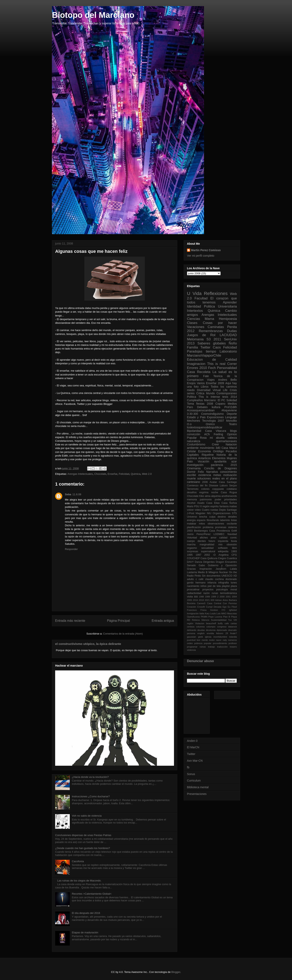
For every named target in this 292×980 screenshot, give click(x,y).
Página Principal (119, 621)
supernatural (208, 551)
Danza (199, 562)
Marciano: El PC (215, 400)
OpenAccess (193, 617)
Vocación (203, 461)
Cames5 (201, 603)
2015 (234, 465)
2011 (217, 339)
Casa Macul (229, 448)
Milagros (213, 572)
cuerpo (191, 541)
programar (192, 647)
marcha (191, 545)
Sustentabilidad (219, 620)
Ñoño (233, 343)
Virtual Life (220, 390)
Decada (217, 607)
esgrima (204, 492)
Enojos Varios (196, 383)
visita (190, 597)
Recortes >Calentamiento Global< (92, 894)
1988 (201, 597)
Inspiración (206, 569)
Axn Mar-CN (195, 761)
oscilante (232, 524)
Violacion (200, 623)
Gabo (202, 565)
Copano (220, 404)
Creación (192, 607)
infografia (223, 583)
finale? (233, 633)
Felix (201, 472)
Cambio (231, 311)
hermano (201, 583)
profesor (233, 643)
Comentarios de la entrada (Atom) (123, 634)
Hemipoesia (228, 319)
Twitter (205, 347)
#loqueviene (229, 410)
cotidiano (232, 489)
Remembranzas (211, 331)
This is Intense (209, 397)
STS (235, 513)
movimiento (207, 448)
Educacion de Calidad (212, 360)
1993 (234, 551)
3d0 (218, 448)
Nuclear (224, 572)
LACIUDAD (228, 335)
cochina (219, 579)
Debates (202, 407)
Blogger (176, 972)
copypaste (218, 489)
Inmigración (193, 613)
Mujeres (232, 458)
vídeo (198, 510)
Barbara (233, 600)
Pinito (198, 576)
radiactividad (194, 593)
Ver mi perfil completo (201, 256)
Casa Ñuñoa (229, 503)
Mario (190, 506)
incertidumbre (220, 637)
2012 (191, 331)
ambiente (193, 448)
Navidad (232, 534)
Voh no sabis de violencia (87, 816)
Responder (71, 549)
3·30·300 (193, 414)
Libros (205, 387)
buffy (220, 623)
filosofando (213, 520)
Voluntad (192, 538)
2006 (205, 482)
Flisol (234, 607)
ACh (207, 434)
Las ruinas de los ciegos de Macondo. (79, 881)
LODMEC (219, 534)
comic (233, 538)
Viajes (211, 380)
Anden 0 (192, 741)
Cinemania (194, 468)
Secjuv (233, 486)
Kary (207, 613)
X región (205, 506)
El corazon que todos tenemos (212, 300)
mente (205, 640)
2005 (189, 600)
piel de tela (214, 586)
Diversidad (204, 390)
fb (188, 767)
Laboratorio (228, 351)
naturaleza (194, 441)
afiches (204, 538)
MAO (224, 613)
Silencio (205, 620)
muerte (191, 478)
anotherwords (229, 496)
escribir (192, 475)
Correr (232, 364)
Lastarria (192, 572)
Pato (190, 461)
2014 (234, 397)
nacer (219, 640)
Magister (201, 513)
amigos (192, 315)
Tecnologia (209, 421)
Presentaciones (197, 794)
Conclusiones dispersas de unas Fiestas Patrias (83, 835)
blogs (233, 431)
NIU (209, 513)
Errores (193, 368)
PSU (197, 506)
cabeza (232, 438)
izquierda (223, 541)
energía (191, 520)
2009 (221, 383)
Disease (214, 486)
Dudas (232, 331)
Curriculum (194, 781)
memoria (192, 500)
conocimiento (229, 472)
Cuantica (232, 558)
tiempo (211, 351)
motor (212, 640)
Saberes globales (212, 343)
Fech (212, 368)
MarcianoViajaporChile (204, 355)
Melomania (195, 339)
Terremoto (193, 489)
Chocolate (100, 474)
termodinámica (228, 593)
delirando (192, 630)
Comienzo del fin (197, 486)
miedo (191, 390)
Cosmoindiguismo (212, 414)
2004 (234, 597)
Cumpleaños (195, 400)
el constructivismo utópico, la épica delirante (88, 644)
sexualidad (207, 548)
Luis (218, 613)
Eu (229, 607)
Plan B (227, 617)
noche (215, 492)
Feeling (218, 434)
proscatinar (193, 590)
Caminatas (216, 327)
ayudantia (220, 461)
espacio (201, 520)
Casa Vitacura (216, 431)
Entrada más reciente (70, 621)
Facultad (201, 298)
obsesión (232, 545)
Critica (200, 393)
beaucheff (211, 623)
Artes (225, 600)
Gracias (191, 569)
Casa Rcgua (229, 492)
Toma (190, 404)
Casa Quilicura (209, 558)
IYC (224, 610)
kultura (216, 407)
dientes (202, 541)
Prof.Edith (231, 407)
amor (214, 538)
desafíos (192, 492)
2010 (203, 368)
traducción (222, 647)
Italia (202, 613)
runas (215, 593)
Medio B (203, 572)
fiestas (200, 404)
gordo (190, 583)
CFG (234, 555)
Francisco (192, 610)
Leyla (213, 613)
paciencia (217, 465)
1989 (208, 597)
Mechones (194, 421)
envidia (210, 633)
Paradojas (195, 351)
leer (199, 640)
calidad (223, 538)
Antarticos (204, 458)
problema (208, 527)
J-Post (191, 513)
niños (203, 586)
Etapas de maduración (85, 932)
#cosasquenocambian (201, 410)
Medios (232, 404)
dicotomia (211, 630)
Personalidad (227, 368)
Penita (232, 327)
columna (200, 627)
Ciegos (222, 558)
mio (220, 545)
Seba (68, 494)
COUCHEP (193, 558)
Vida (197, 293)
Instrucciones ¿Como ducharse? (91, 796)
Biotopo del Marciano (93, 15)
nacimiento (193, 586)
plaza (234, 586)
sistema (232, 527)
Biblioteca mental (198, 787)
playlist (226, 586)
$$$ (196, 597)
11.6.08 (77, 494)
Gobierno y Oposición (222, 565)
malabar (192, 524)
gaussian (192, 637)
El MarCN (193, 747)
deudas (201, 630)
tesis (225, 397)
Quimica (136, 474)
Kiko (202, 496)
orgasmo (192, 548)
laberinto (225, 520)
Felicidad (124, 474)
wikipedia (223, 551)
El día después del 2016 (86, 913)
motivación (230, 475)
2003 (190, 531)
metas (217, 475)
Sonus (191, 774)
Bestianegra (201, 531)
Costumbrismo (196, 444)
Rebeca (196, 620)
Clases (192, 323)
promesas (221, 527)
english (201, 633)
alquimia (216, 496)
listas (234, 520)
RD (189, 620)
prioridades (231, 500)
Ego (224, 607)
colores (205, 489)
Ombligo (218, 451)
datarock (232, 627)
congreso (222, 627)
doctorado (231, 579)
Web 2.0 (147, 474)
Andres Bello (228, 380)
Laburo (224, 486)
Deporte (232, 414)
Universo (192, 517)
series (191, 393)
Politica (192, 397)
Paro (190, 407)
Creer (215, 444)
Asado (201, 503)
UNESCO (227, 576)
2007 (221, 421)
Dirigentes (209, 562)
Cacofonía (78, 861)
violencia (191, 650)
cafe (227, 623)
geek (201, 637)
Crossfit (201, 607)
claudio (209, 579)
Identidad (194, 306)
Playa (234, 617)
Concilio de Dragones (221, 468)
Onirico (210, 424)
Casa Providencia (219, 531)
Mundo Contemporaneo (221, 393)
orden (190, 643)
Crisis (233, 390)
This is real (216, 364)
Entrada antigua (163, 621)
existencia (205, 475)
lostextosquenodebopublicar (205, 427)
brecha (203, 517)
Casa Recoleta (199, 372)
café (201, 579)
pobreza (198, 643)
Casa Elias (213, 503)
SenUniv (230, 339)
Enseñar (113, 474)
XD (235, 576)
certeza (191, 627)
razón (207, 593)
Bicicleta (191, 603)
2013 (191, 343)
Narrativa (212, 472)
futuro (212, 541)
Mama (210, 319)
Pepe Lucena (215, 617)
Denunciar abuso (200, 661)
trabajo (211, 647)
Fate (206, 376)
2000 (222, 597)
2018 (201, 600)
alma (208, 496)
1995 (190, 555)
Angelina (224, 555)
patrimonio (206, 500)
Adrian (218, 600)
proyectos (208, 590)
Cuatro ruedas (210, 510)
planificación (194, 527)
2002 (207, 555)
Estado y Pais (196, 417)
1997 (199, 555)
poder (218, 500)
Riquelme (208, 455)
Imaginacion (196, 364)
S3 (209, 339)
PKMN (204, 617)
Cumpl (209, 607)
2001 (228, 597)
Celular (191, 451)
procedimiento (220, 643)
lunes (234, 583)
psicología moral (227, 590)
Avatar (213, 482)
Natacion (231, 444)
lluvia (234, 541)
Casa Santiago (228, 482)
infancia (212, 583)
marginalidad (207, 545)
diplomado (222, 630)
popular (208, 643)
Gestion (214, 610)
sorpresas (193, 551)
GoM (234, 531)
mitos (202, 524)
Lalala (233, 569)
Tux (230, 620)
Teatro (233, 424)
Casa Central (214, 603)
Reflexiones (216, 293)
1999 (214, 597)
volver (190, 510)
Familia (192, 347)
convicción (194, 434)
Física (203, 610)
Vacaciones (196, 327)
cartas (234, 623)
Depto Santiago (228, 510)
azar (234, 461)
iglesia (208, 637)
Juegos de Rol (201, 335)
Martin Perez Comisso (206, 250)
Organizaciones (222, 513)
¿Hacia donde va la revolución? (90, 777)
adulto (190, 579)
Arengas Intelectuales (80, 474)
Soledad (232, 400)
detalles (232, 517)
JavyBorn (221, 569)
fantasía (224, 506)
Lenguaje (231, 417)
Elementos (219, 458)
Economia (204, 451)
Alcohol (191, 503)
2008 (210, 404)
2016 (195, 600)
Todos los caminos (224, 387)
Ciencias (193, 319)
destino (222, 517)
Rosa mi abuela (212, 438)
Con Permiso (230, 603)
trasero (233, 647)
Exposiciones (215, 417)
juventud (191, 640)
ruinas (203, 647)
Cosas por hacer (220, 323)
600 (212, 600)
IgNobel (233, 610)
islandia (233, 637)
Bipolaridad (194, 431)
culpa (212, 517)
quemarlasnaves (226, 441)
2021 (207, 600)
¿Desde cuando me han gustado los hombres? (83, 848)
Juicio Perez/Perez (199, 534)
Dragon (220, 562)
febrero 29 (222, 633)
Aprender (230, 302)
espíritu (215, 506)
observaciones (216, 524)
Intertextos (195, 311)
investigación (195, 465)
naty (225, 640)
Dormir (191, 472)
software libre (227, 548)
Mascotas (232, 613)
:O (214, 555)
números (233, 640)
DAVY (190, 562)
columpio (211, 627)
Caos (217, 347)
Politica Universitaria (220, 306)
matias (233, 506)
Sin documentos (211, 576)
